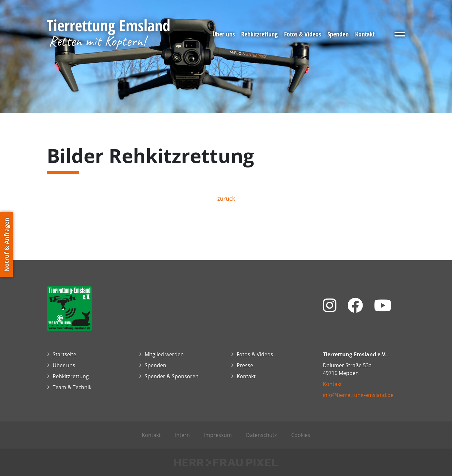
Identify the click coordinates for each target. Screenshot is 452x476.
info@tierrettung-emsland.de (358, 395)
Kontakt (332, 384)
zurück (226, 198)
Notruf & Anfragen (6, 245)
